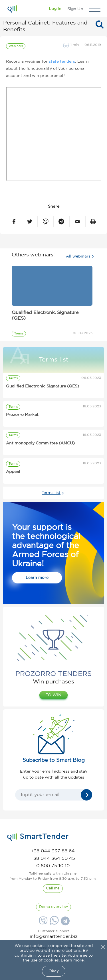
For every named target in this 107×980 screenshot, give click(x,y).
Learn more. (73, 960)
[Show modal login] (55, 9)
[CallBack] (53, 889)
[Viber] (43, 923)
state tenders (62, 62)
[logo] (38, 837)
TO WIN (53, 695)
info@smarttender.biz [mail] (54, 937)
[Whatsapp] (53, 924)
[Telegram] (64, 923)
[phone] (53, 851)
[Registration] (75, 9)
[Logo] (12, 9)
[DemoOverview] (53, 907)
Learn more (37, 578)
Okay (54, 971)
